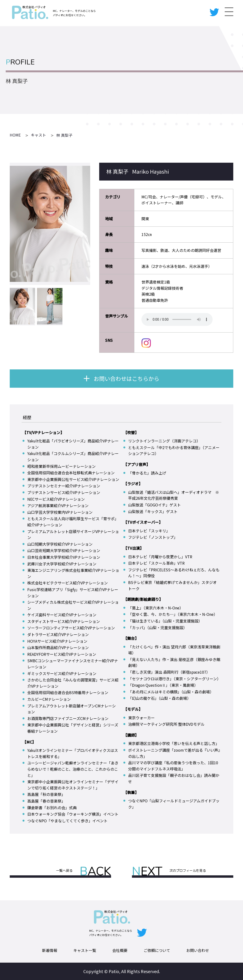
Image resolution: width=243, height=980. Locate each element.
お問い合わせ (198, 950)
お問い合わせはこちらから (126, 378)
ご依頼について (157, 950)
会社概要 (120, 950)
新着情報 (50, 950)
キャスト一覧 (85, 950)
